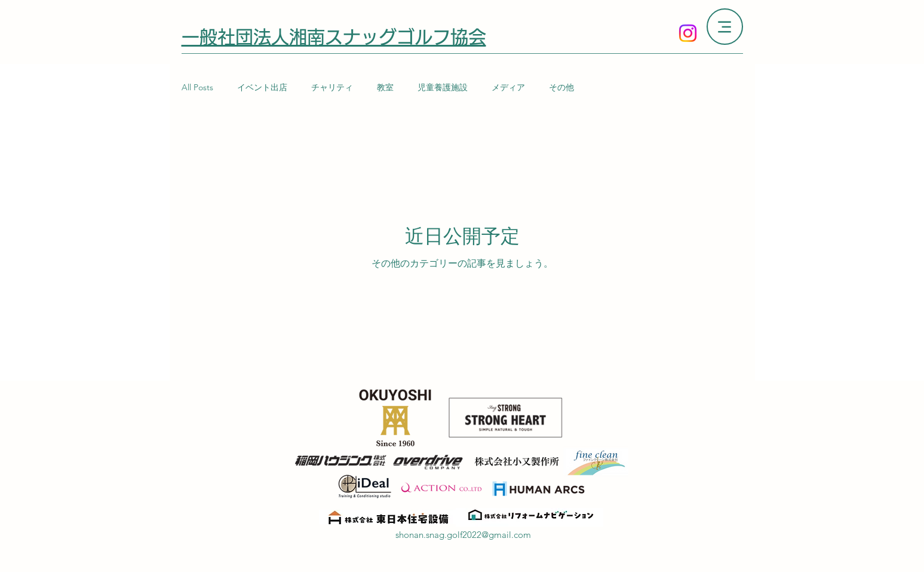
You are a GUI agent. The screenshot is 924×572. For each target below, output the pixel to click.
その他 (561, 87)
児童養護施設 (443, 87)
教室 (385, 87)
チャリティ (332, 87)
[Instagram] (688, 33)
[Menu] (725, 27)
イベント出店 (262, 87)
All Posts (197, 87)
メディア (508, 87)
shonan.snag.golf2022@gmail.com (463, 535)
